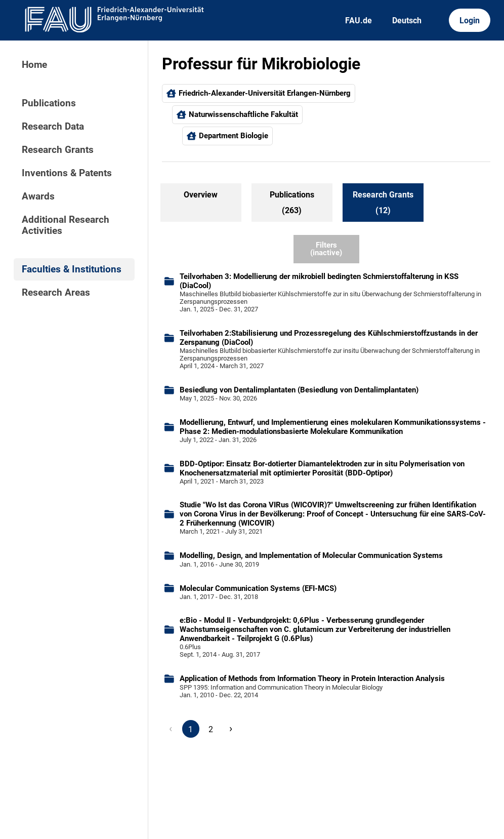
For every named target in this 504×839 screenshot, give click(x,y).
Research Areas (56, 293)
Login (470, 21)
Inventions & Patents (67, 173)
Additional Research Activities (66, 225)
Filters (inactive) (326, 249)
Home (34, 65)
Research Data (53, 127)
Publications (49, 103)
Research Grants (58, 150)
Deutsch (407, 21)
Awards (38, 196)
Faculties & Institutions (72, 269)
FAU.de (359, 21)
